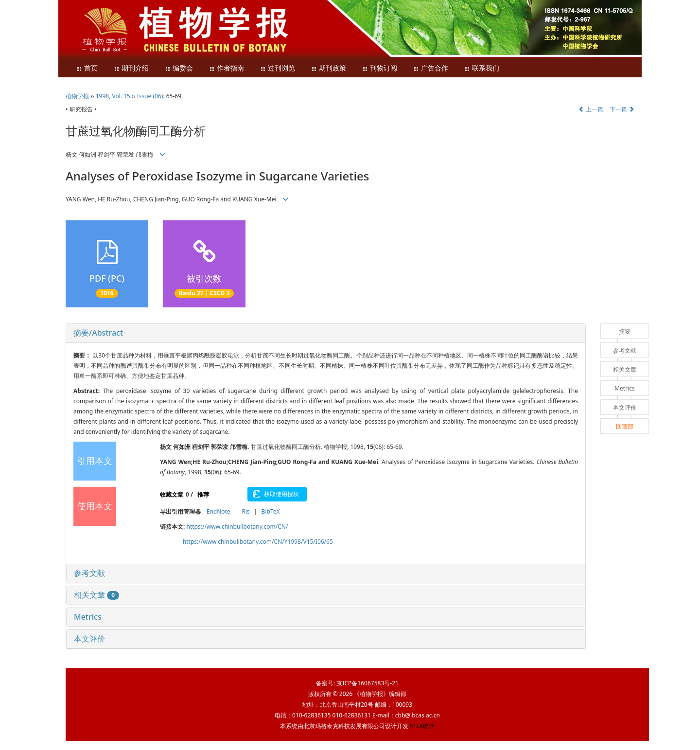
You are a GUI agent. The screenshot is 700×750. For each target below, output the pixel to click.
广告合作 (431, 68)
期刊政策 (329, 68)
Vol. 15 (121, 96)
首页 (87, 68)
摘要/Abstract (98, 333)
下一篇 (622, 109)
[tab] (326, 333)
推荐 (203, 494)
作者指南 (227, 68)
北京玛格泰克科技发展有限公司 (344, 726)
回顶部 (625, 426)
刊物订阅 (380, 68)
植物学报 (77, 96)
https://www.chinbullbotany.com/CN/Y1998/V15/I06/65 (258, 542)
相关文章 (96, 595)
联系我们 (482, 68)
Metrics (88, 617)
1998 (102, 96)
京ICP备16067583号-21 (367, 683)
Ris (245, 511)
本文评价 (89, 639)
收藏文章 (172, 494)
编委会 (179, 68)
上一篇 (591, 109)
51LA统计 (422, 726)
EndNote (219, 511)
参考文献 (89, 573)
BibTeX (271, 511)
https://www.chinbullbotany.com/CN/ (237, 527)
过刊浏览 (278, 68)
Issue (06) (150, 96)
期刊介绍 (131, 68)
